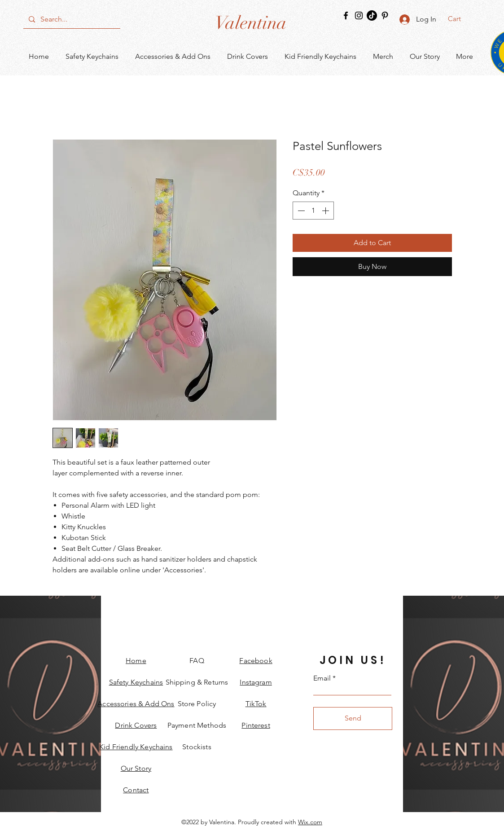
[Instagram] (359, 15)
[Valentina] (251, 23)
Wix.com (310, 822)
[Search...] (71, 19)
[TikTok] (372, 15)
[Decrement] (300, 211)
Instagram (256, 682)
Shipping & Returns (197, 682)
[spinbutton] (313, 211)
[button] (460, 19)
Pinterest (256, 725)
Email (322, 678)
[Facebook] (346, 15)
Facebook (256, 661)
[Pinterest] (385, 15)
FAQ (197, 661)
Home (136, 661)
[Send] (353, 718)
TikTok (256, 704)
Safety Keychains (136, 682)
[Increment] (326, 211)
